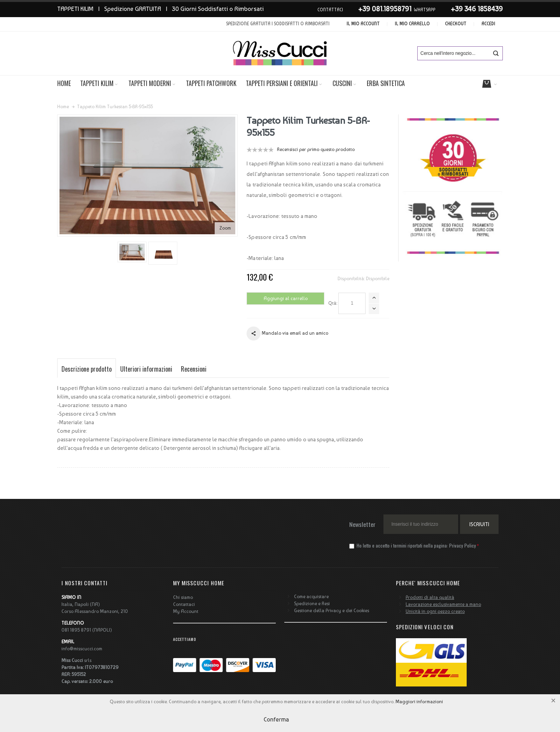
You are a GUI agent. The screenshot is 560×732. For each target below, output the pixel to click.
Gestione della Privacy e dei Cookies (332, 611)
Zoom (225, 228)
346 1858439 (484, 9)
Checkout (456, 24)
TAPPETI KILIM (75, 9)
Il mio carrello (412, 24)
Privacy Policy (463, 545)
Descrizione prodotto (87, 369)
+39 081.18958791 (385, 9)
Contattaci (184, 604)
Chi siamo (183, 597)
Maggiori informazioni (419, 702)
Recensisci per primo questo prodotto (316, 149)
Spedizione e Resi (312, 604)
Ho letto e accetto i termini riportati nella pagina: (413, 545)
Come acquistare (311, 597)
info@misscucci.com (82, 649)
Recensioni (194, 369)
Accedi (488, 24)
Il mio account (363, 24)
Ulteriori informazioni (146, 369)
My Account (186, 611)
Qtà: (333, 303)
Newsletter (362, 524)
